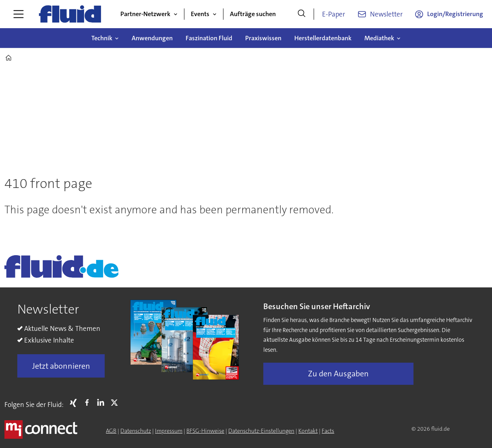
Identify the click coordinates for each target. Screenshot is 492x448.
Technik (102, 38)
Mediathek (379, 38)
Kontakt (308, 431)
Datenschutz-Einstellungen (261, 431)
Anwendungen (152, 38)
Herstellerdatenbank (323, 38)
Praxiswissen (263, 38)
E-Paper (334, 14)
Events (200, 14)
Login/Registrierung (455, 14)
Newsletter (386, 14)
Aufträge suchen (253, 14)
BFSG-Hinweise (205, 431)
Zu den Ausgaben (338, 374)
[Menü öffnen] (19, 14)
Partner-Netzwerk (145, 14)
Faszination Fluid (209, 38)
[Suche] (302, 14)
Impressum (169, 431)
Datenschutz (136, 431)
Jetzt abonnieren (61, 366)
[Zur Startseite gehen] (70, 14)
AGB (111, 431)
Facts (328, 431)
